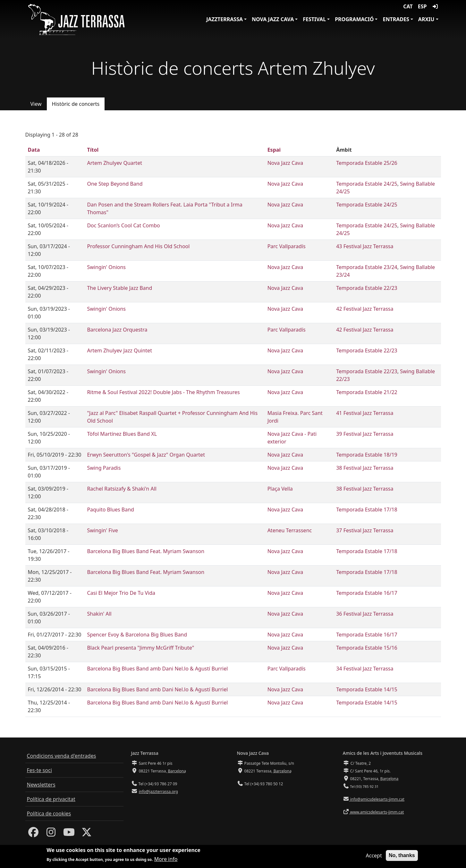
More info (166, 861)
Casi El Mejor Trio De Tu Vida (121, 593)
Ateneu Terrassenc (290, 530)
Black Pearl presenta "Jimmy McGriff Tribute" (140, 648)
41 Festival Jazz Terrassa (365, 413)
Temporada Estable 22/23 (367, 288)
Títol (93, 150)
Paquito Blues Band (110, 510)
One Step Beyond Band (115, 184)
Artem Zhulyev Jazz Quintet (119, 350)
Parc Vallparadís (287, 246)
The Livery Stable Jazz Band (119, 288)
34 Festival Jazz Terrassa (365, 669)
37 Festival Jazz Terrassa (365, 530)
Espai (274, 150)
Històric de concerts (76, 104)
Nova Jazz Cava (273, 19)
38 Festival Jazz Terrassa (365, 468)
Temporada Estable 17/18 (367, 510)
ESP (422, 6)
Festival (314, 19)
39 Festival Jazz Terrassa (365, 434)
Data (34, 150)
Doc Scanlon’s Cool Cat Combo (123, 225)
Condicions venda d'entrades (62, 756)
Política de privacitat (51, 799)
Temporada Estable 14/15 (367, 689)
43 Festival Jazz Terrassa (365, 246)
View (36, 104)
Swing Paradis (104, 468)
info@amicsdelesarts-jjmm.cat (377, 799)
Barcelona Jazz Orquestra (117, 330)
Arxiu (426, 19)
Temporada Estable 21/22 (367, 392)
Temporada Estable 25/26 (367, 163)
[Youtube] (69, 834)
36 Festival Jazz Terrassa (365, 614)
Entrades (396, 19)
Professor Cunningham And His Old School (138, 246)
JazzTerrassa (225, 19)
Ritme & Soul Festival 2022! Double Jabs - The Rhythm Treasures (163, 392)
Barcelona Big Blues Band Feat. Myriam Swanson (146, 551)
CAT (408, 6)
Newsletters (41, 785)
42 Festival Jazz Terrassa (365, 309)
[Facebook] (33, 834)
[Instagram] (51, 834)
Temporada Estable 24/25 (367, 184)
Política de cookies (49, 813)
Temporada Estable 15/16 (367, 648)
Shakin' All (99, 614)
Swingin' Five (102, 530)
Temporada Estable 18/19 (367, 455)
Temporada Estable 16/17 (367, 593)
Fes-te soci (39, 770)
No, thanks (402, 857)
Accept (374, 857)
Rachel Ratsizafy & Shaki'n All (122, 489)
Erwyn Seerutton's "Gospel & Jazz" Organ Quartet (146, 455)
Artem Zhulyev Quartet (114, 163)
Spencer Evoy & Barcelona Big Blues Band (137, 635)
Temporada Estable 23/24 (367, 267)
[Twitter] (87, 834)
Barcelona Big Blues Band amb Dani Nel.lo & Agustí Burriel (157, 669)
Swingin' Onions (106, 267)
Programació (354, 19)
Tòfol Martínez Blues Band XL (122, 434)
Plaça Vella (280, 489)
